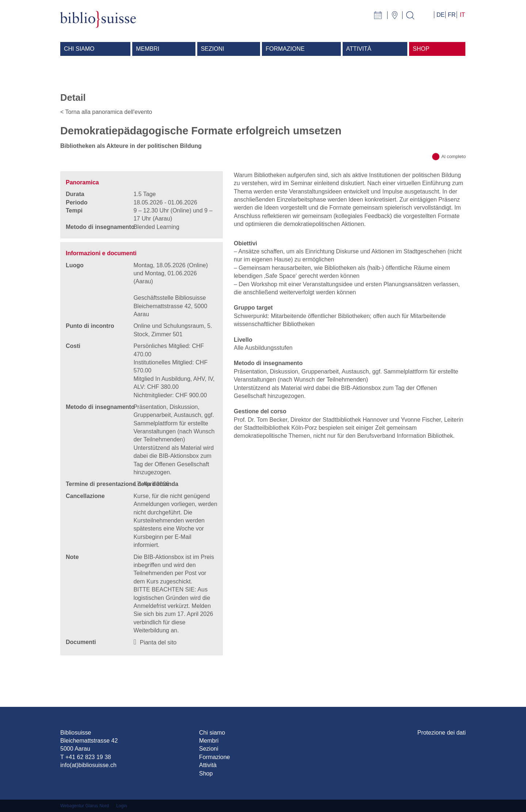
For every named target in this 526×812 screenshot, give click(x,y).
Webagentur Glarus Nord (85, 806)
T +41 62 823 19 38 (86, 757)
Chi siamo (212, 733)
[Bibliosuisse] (98, 23)
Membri (209, 741)
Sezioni (209, 749)
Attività (208, 765)
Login (121, 806)
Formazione (214, 757)
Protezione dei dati (441, 733)
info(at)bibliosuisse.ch (88, 765)
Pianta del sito (158, 642)
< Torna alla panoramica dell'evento (106, 112)
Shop (206, 773)
